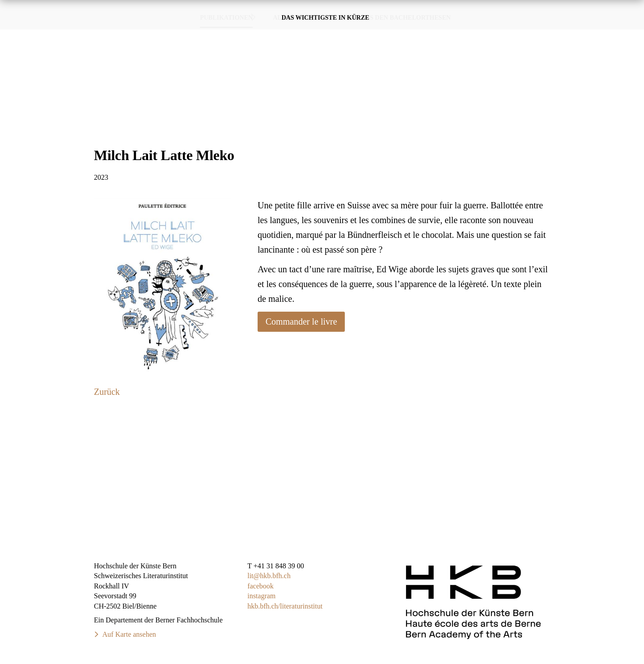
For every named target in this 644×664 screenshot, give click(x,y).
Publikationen (376, 31)
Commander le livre (301, 321)
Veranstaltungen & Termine (476, 31)
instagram (261, 596)
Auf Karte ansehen (129, 634)
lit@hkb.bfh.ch (269, 576)
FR (625, 8)
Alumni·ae (291, 80)
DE (607, 8)
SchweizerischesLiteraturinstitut (61, 31)
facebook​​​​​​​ (261, 586)
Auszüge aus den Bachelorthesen (390, 80)
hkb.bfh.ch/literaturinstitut (285, 606)
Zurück (107, 392)
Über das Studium (586, 31)
